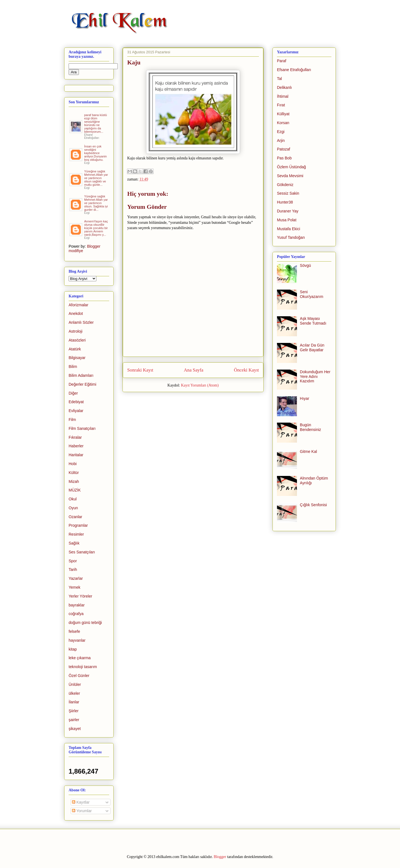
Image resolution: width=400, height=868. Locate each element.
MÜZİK (75, 490)
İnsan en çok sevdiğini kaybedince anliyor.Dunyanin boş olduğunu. (95, 153)
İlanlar (74, 702)
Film (72, 420)
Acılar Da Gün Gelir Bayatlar (312, 348)
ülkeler (74, 693)
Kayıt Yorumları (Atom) (200, 385)
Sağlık (74, 543)
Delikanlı (284, 87)
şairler (74, 720)
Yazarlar (76, 578)
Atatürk (75, 349)
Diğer (73, 393)
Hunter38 (285, 202)
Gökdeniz (285, 185)
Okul (73, 499)
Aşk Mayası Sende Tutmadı (313, 321)
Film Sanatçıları (82, 428)
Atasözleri (77, 340)
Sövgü (306, 265)
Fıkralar (75, 437)
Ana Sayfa (194, 370)
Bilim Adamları (81, 375)
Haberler (76, 446)
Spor (73, 561)
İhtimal (283, 96)
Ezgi (281, 132)
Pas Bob (284, 158)
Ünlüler (75, 684)
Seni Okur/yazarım (312, 294)
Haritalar (76, 455)
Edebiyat (76, 402)
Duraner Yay (288, 211)
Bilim (73, 367)
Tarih (73, 570)
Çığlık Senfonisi (313, 505)
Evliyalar (76, 411)
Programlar (78, 525)
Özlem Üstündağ (291, 167)
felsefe (74, 631)
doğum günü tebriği (85, 623)
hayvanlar (77, 640)
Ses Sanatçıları (82, 552)
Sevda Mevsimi (290, 176)
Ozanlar (75, 517)
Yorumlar (82, 811)
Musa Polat (287, 220)
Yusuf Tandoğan (291, 237)
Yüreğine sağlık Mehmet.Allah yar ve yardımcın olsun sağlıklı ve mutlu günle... (96, 178)
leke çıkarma (80, 658)
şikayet (75, 729)
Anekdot (76, 313)
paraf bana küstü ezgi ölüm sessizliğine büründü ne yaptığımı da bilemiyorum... (96, 123)
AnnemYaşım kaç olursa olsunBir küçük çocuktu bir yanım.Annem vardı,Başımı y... (96, 228)
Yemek (74, 587)
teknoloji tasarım (83, 667)
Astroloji (76, 331)
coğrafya (76, 614)
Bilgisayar (77, 358)
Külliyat (283, 114)
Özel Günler (79, 676)
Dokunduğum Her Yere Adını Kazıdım (315, 377)
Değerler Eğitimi (82, 384)
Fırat (281, 105)
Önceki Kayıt (246, 370)
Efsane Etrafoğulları (294, 70)
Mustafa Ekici (288, 229)
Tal (279, 79)
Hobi (73, 464)
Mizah (74, 481)
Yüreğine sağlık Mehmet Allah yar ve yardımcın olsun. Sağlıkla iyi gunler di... (96, 203)
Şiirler (74, 711)
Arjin (281, 141)
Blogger (220, 857)
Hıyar (305, 398)
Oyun (73, 508)
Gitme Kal (308, 451)
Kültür (74, 473)
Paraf (282, 61)
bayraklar (77, 605)
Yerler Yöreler (80, 596)
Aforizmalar (78, 305)
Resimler (76, 534)
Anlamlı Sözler (81, 322)
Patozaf (283, 149)
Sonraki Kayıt (140, 370)
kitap (73, 649)
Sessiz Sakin (288, 193)
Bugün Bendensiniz (311, 427)
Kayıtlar (81, 802)
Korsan (283, 123)
